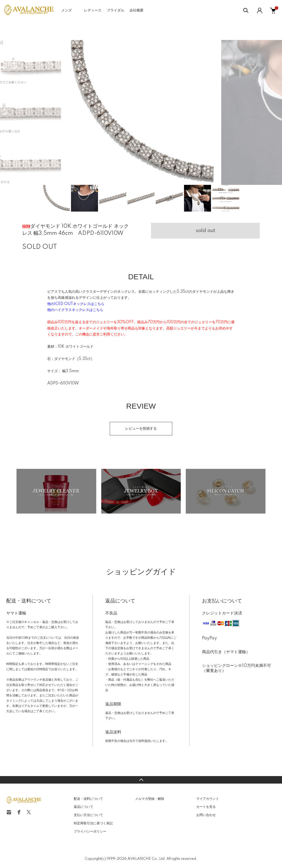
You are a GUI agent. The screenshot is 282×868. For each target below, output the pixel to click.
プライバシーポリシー (90, 832)
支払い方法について (88, 815)
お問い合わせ (206, 815)
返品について (83, 807)
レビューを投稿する (141, 429)
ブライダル (115, 10)
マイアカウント (208, 799)
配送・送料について (88, 799)
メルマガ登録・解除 (150, 799)
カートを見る (206, 807)
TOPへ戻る (141, 780)
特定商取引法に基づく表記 (93, 823)
